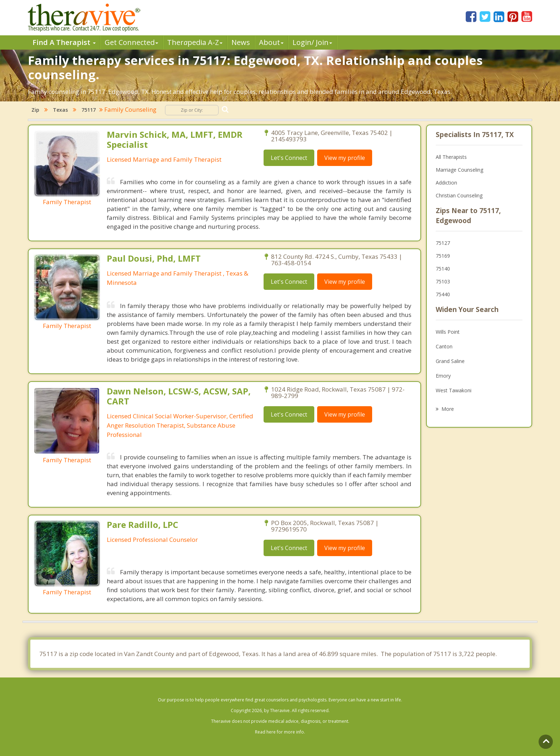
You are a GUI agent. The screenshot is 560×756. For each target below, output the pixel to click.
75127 (443, 243)
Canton (444, 346)
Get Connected (131, 42)
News (241, 42)
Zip (35, 110)
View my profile (345, 158)
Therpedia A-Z (195, 42)
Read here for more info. (280, 732)
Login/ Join (312, 42)
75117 (89, 110)
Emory (443, 376)
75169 (443, 256)
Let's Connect (289, 158)
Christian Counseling (459, 195)
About (271, 42)
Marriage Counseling (459, 170)
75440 (443, 294)
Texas (60, 110)
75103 (443, 281)
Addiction (446, 183)
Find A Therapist (64, 42)
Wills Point (448, 332)
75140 (443, 269)
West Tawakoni (454, 390)
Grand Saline (450, 361)
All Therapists (451, 157)
